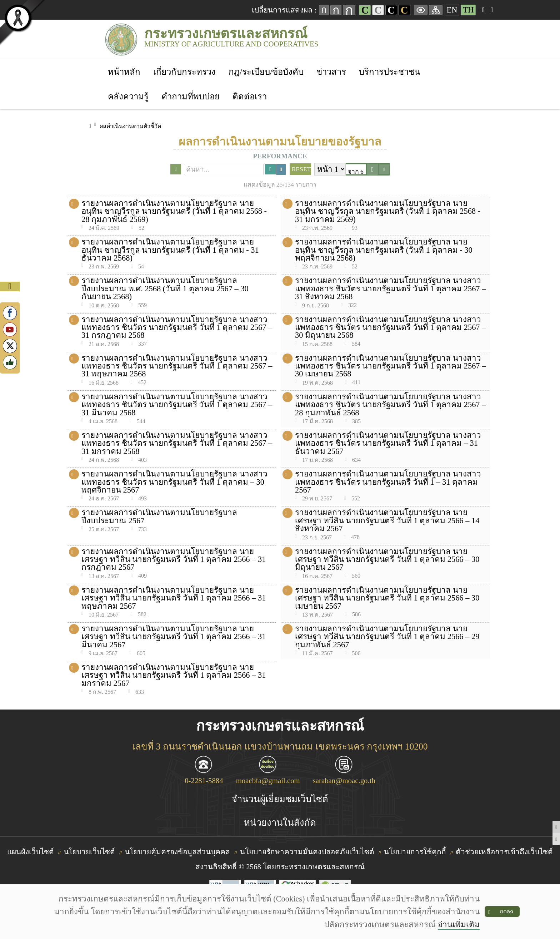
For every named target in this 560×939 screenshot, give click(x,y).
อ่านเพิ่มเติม (458, 925)
